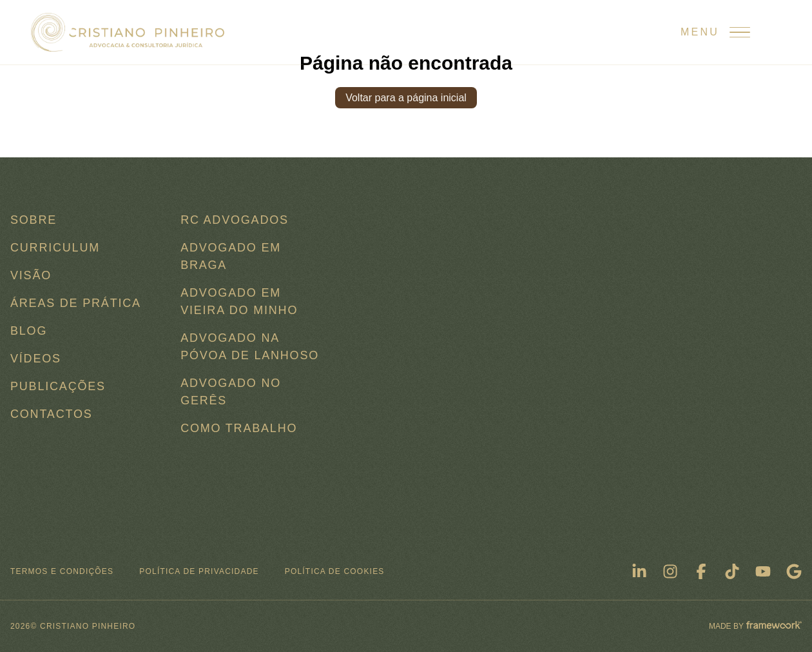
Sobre (34, 220)
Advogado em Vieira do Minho (239, 301)
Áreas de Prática (76, 303)
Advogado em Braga (231, 256)
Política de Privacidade (199, 571)
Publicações (58, 386)
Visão (31, 275)
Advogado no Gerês (231, 392)
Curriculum (55, 248)
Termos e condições (62, 571)
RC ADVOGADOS (235, 220)
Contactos (52, 414)
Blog (29, 331)
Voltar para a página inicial (406, 98)
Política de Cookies (335, 571)
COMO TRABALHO (239, 428)
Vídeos (36, 359)
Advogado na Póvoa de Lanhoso (250, 347)
